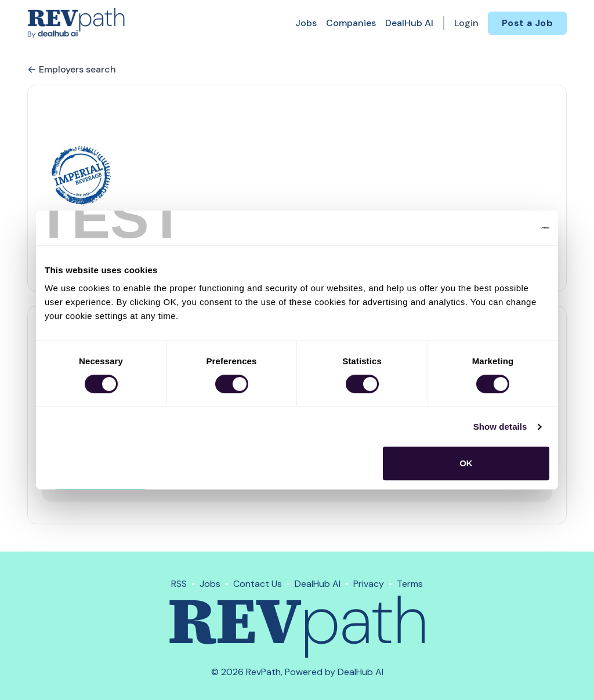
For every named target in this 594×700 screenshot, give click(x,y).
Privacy (369, 584)
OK (466, 463)
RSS (179, 584)
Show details (500, 427)
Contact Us (258, 584)
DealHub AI (409, 23)
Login (466, 23)
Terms (410, 584)
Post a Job (527, 23)
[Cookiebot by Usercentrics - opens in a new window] (499, 228)
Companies (351, 23)
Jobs (306, 23)
